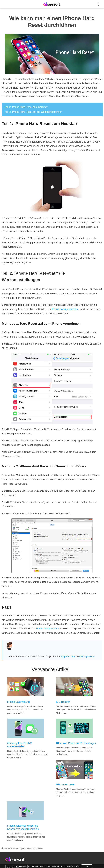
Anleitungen (19, 848)
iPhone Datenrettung (18, 702)
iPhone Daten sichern (47, 629)
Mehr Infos (75, 866)
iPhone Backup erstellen (65, 309)
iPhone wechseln (65, 784)
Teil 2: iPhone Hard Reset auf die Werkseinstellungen (33, 112)
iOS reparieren (87, 657)
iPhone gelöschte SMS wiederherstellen (20, 745)
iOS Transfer (63, 702)
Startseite (7, 848)
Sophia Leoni (68, 657)
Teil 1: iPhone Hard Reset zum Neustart (26, 107)
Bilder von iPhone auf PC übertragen (76, 743)
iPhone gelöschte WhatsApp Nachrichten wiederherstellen (23, 827)
